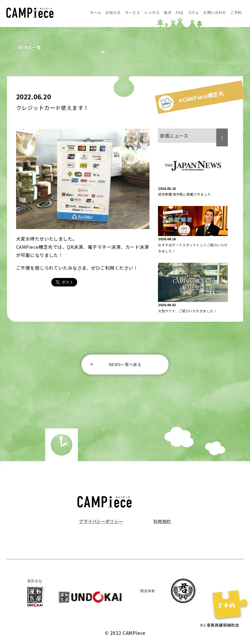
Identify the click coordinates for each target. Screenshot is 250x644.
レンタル (152, 12)
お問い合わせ (215, 12)
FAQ (179, 12)
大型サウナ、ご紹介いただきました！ (187, 311)
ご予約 (236, 12)
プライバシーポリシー (103, 522)
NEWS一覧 (30, 47)
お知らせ (113, 12)
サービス (132, 12)
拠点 (168, 12)
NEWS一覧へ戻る (125, 365)
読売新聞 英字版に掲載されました (185, 194)
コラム (193, 12)
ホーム (96, 12)
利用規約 (162, 522)
